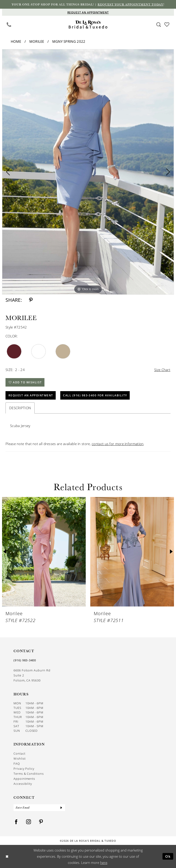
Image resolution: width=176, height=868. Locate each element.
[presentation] (44, 552)
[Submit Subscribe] (61, 808)
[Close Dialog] (7, 856)
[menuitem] (9, 24)
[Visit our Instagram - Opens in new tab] (29, 822)
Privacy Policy (24, 768)
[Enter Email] (39, 808)
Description (20, 408)
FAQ (17, 763)
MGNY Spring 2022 (69, 41)
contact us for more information (118, 444)
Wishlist (19, 758)
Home (16, 41)
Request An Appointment (31, 395)
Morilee (37, 41)
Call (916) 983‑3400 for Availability (95, 395)
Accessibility (23, 784)
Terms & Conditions (29, 773)
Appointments (24, 779)
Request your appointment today (131, 4)
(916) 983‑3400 (25, 660)
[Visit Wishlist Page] (167, 24)
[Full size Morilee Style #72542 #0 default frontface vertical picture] (88, 172)
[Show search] (159, 24)
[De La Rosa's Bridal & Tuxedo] (88, 25)
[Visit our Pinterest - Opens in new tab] (41, 822)
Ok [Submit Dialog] (168, 856)
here (104, 863)
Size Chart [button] (162, 370)
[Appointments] (88, 12)
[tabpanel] (88, 172)
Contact (19, 753)
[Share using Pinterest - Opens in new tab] (31, 300)
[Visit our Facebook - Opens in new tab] (16, 822)
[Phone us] (9, 24)
